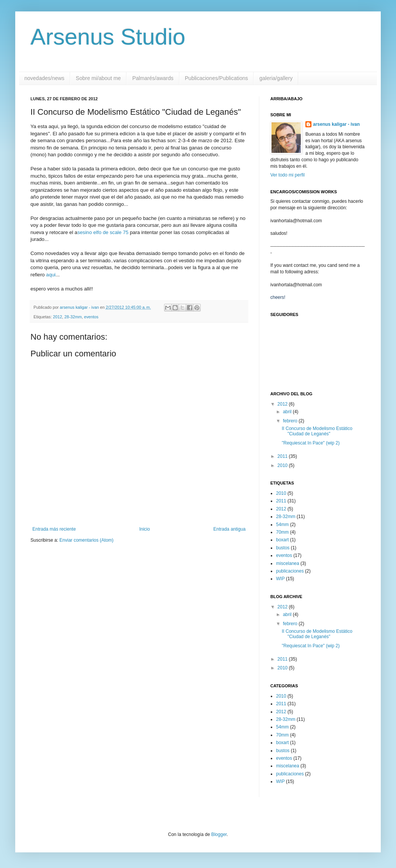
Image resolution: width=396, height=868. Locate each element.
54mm (282, 525)
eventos (91, 317)
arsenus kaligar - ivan (336, 124)
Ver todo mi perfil (287, 175)
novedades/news (44, 78)
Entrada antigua (229, 529)
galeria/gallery (276, 78)
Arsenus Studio (108, 37)
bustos (283, 548)
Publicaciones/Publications (217, 78)
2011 (283, 456)
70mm (282, 532)
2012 (57, 317)
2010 (283, 465)
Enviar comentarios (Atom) (86, 540)
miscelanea (288, 563)
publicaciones (290, 571)
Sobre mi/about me (98, 78)
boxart (282, 540)
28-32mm (73, 317)
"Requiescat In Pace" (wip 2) (311, 443)
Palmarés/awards (153, 78)
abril (288, 412)
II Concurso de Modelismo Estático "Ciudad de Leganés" (317, 431)
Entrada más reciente (54, 529)
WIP (280, 579)
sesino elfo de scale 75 (103, 232)
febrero (291, 421)
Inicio (145, 529)
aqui (51, 275)
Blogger (219, 834)
